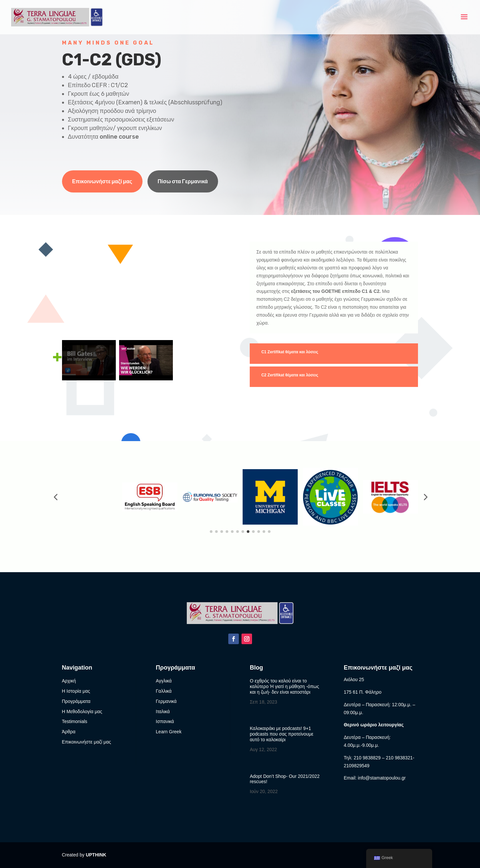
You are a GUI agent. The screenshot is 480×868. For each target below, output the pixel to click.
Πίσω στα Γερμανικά (183, 181)
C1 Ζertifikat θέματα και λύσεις (290, 352)
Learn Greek (169, 732)
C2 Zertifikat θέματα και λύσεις (290, 375)
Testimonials (75, 721)
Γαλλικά (164, 691)
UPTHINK (96, 855)
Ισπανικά (165, 721)
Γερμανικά (166, 701)
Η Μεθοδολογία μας (82, 712)
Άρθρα (69, 732)
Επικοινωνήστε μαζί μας (102, 181)
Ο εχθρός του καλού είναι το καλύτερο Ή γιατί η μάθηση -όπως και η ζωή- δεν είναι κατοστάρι (284, 686)
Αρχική (69, 681)
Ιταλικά (163, 712)
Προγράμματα (76, 701)
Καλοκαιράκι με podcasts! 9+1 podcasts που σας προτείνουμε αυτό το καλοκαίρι (282, 734)
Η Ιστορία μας (76, 691)
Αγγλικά (164, 681)
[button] (55, 497)
